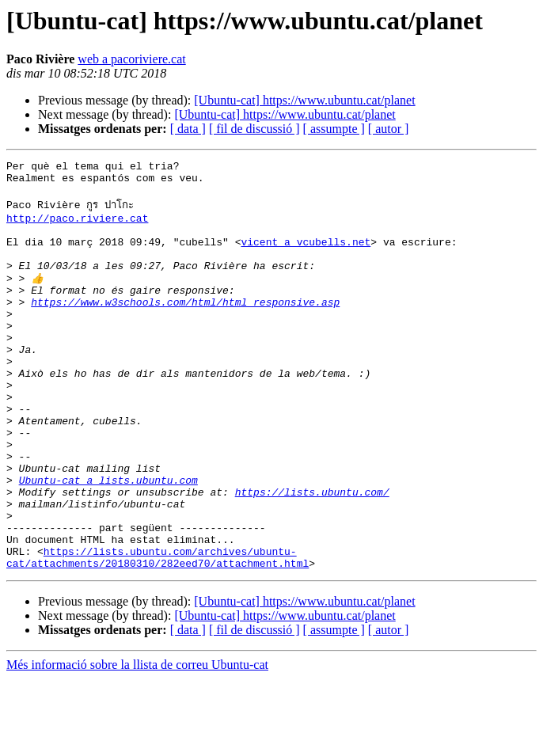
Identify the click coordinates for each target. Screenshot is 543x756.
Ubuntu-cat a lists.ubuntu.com (108, 541)
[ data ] (188, 129)
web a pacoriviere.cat (131, 59)
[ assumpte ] (334, 129)
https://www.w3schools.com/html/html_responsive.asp (185, 327)
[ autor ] (389, 129)
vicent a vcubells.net (306, 256)
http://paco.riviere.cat (77, 227)
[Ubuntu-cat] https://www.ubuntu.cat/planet (304, 100)
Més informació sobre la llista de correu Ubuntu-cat (137, 742)
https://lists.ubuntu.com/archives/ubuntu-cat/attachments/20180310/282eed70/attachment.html (158, 633)
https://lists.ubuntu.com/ (312, 555)
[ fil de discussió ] (254, 129)
